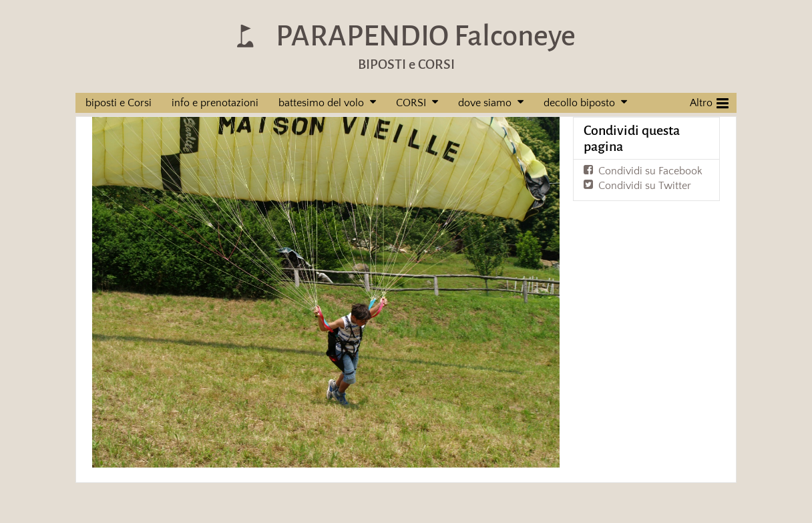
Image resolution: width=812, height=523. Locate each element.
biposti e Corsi (119, 103)
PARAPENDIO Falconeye (426, 36)
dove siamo (485, 103)
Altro (709, 102)
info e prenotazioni (215, 103)
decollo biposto (579, 103)
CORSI (411, 103)
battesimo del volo (321, 103)
